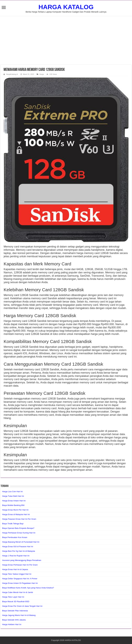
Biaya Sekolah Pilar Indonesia (15, 611)
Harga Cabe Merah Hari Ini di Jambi (17, 592)
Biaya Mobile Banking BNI (13, 505)
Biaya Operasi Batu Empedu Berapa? (18, 528)
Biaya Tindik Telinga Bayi (13, 524)
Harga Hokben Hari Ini (12, 624)
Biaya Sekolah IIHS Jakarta (14, 620)
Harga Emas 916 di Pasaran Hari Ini (18, 546)
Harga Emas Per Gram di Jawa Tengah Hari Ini (22, 606)
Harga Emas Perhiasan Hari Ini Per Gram (20, 565)
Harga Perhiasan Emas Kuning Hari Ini (19, 533)
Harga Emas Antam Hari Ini (14, 501)
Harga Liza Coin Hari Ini (12, 492)
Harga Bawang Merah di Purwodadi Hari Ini (21, 542)
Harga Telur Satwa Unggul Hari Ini (17, 574)
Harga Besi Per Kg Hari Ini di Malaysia (18, 551)
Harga (42, 74)
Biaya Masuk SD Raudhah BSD (16, 601)
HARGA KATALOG (66, 7)
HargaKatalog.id (12, 74)
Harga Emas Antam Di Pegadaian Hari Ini (20, 583)
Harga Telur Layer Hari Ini (13, 597)
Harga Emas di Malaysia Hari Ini (16, 514)
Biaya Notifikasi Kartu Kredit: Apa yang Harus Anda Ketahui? (28, 588)
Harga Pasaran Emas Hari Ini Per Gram (19, 519)
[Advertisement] (66, 40)
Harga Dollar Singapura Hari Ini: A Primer (20, 579)
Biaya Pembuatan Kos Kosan (15, 537)
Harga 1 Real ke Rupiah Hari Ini (16, 556)
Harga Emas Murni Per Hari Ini (15, 510)
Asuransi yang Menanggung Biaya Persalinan (22, 560)
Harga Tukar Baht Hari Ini (13, 496)
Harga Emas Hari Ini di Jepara (15, 569)
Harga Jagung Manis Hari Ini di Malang (19, 615)
